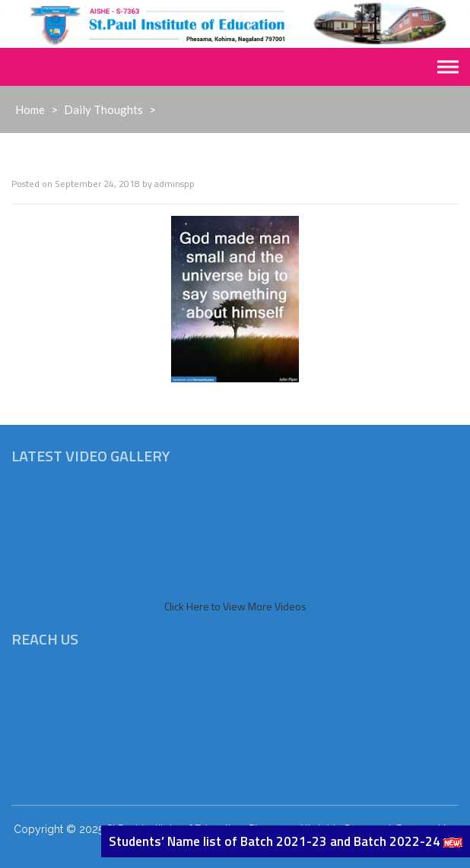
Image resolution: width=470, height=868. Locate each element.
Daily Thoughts (103, 109)
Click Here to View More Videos (235, 606)
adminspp (175, 184)
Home (30, 109)
